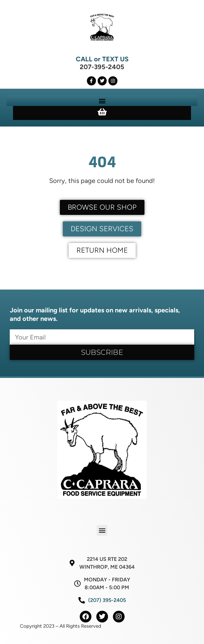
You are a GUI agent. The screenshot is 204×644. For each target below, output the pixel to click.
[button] (102, 101)
